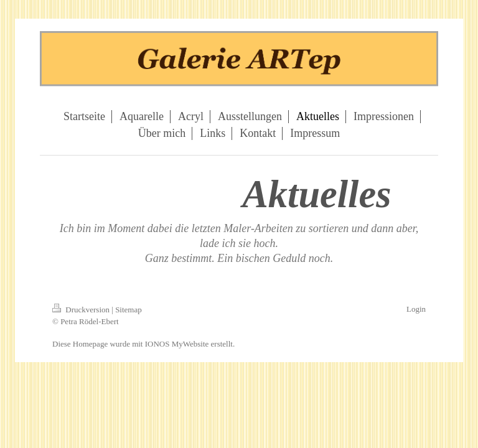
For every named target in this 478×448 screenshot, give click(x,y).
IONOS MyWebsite (177, 344)
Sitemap (129, 310)
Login (416, 309)
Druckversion (82, 310)
